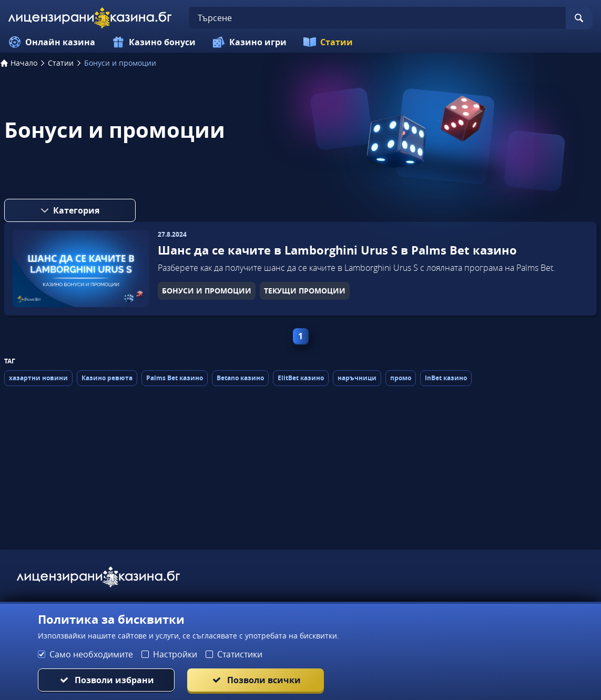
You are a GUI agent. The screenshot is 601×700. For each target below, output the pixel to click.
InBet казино (446, 378)
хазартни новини (38, 378)
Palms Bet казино (175, 378)
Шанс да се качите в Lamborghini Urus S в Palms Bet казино (337, 250)
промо (401, 378)
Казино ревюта (107, 378)
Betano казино (240, 378)
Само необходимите (91, 654)
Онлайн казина (52, 42)
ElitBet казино (301, 378)
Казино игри (249, 42)
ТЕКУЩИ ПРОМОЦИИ (305, 291)
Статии (328, 42)
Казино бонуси (154, 42)
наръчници (357, 378)
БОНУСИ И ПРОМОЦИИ (207, 291)
